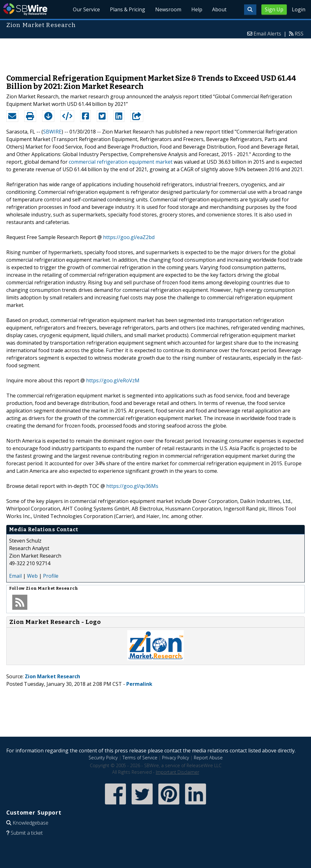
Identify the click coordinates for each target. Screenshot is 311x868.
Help (196, 9)
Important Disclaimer (177, 772)
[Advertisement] (155, 53)
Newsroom (168, 9)
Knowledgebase (30, 823)
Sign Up (274, 9)
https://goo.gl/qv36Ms (132, 486)
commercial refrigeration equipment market (121, 162)
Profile (51, 576)
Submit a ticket (27, 833)
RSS (299, 34)
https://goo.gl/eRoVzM (113, 380)
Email (15, 576)
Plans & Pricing (127, 9)
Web (32, 576)
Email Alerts (267, 34)
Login (299, 9)
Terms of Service (140, 758)
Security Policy (103, 758)
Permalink (139, 684)
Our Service (86, 9)
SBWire (25, 9)
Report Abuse (208, 758)
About (219, 9)
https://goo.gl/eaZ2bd (129, 237)
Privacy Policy (176, 758)
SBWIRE (52, 132)
